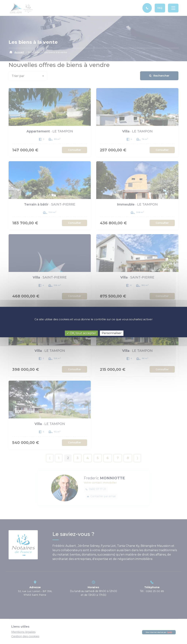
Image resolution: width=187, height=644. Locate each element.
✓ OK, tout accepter (81, 333)
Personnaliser (112, 333)
